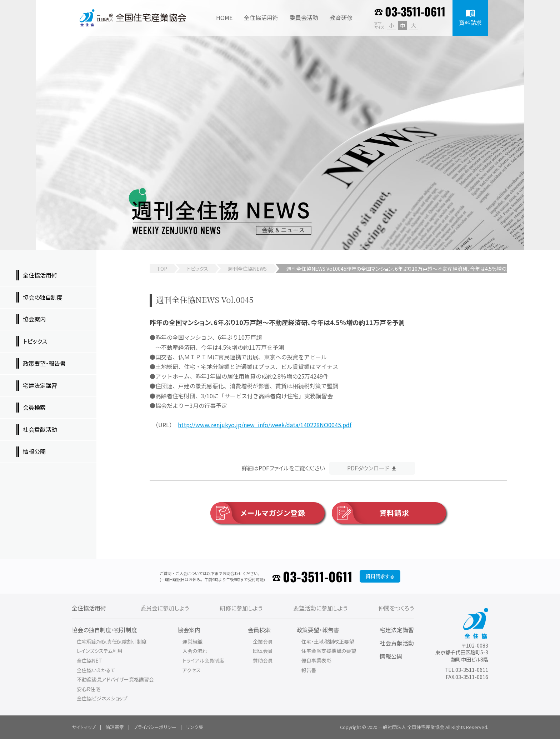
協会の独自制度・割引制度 (104, 630)
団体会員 (263, 651)
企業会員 (263, 641)
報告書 (309, 670)
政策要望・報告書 (318, 630)
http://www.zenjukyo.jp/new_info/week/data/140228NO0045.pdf (265, 425)
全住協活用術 (89, 608)
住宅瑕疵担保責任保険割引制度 (112, 641)
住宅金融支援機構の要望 (329, 651)
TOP (162, 269)
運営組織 (192, 641)
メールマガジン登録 (258, 513)
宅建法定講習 (397, 630)
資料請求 (371, 513)
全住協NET (89, 660)
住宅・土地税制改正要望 (328, 641)
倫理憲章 (115, 727)
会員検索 (259, 630)
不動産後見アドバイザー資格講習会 (115, 679)
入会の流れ (195, 651)
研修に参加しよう (241, 608)
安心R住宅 (89, 689)
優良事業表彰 (316, 660)
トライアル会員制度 (203, 660)
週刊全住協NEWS (247, 269)
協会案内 (189, 630)
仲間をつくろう (396, 608)
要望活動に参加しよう (320, 608)
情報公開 (391, 656)
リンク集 (195, 727)
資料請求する (380, 576)
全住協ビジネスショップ (102, 698)
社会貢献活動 (397, 643)
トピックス (197, 269)
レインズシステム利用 (100, 651)
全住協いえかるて (96, 670)
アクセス (192, 670)
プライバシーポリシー (155, 727)
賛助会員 (263, 660)
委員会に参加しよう (165, 608)
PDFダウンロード (368, 468)
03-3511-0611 (415, 11)
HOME (224, 18)
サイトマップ (84, 727)
